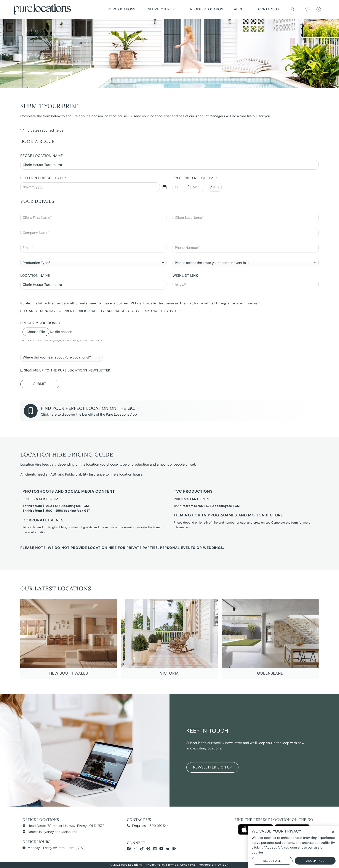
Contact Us (268, 9)
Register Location (207, 9)
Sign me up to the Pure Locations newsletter (67, 370)
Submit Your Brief (164, 9)
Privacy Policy (156, 865)
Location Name (35, 276)
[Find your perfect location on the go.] (31, 411)
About (241, 9)
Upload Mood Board (40, 323)
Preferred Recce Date (43, 178)
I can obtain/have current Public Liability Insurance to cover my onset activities (103, 311)
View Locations (122, 9)
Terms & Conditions (181, 865)
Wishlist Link (185, 276)
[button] (293, 9)
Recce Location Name (42, 156)
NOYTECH (222, 865)
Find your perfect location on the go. (88, 408)
